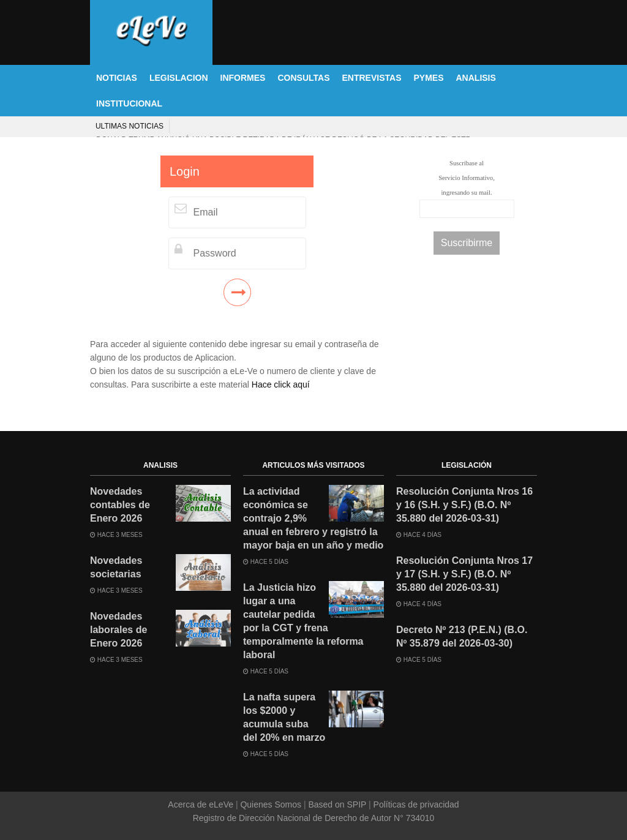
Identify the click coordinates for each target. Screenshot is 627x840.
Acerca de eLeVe (202, 804)
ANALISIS (476, 78)
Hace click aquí (281, 384)
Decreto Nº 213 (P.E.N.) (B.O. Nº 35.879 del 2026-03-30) (462, 636)
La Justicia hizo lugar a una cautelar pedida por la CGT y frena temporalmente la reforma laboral (303, 621)
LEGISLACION (179, 78)
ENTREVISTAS (372, 78)
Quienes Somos (271, 804)
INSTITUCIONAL (129, 103)
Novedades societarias (116, 567)
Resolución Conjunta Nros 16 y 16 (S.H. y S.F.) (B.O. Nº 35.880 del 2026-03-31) (464, 505)
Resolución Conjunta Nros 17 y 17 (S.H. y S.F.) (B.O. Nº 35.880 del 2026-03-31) (464, 574)
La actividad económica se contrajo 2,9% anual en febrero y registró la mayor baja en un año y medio (313, 518)
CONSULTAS (303, 78)
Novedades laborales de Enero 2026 (118, 630)
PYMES (428, 78)
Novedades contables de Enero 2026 (120, 505)
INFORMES (243, 78)
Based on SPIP (337, 804)
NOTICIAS (117, 78)
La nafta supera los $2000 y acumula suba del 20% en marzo (284, 717)
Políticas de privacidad (415, 804)
